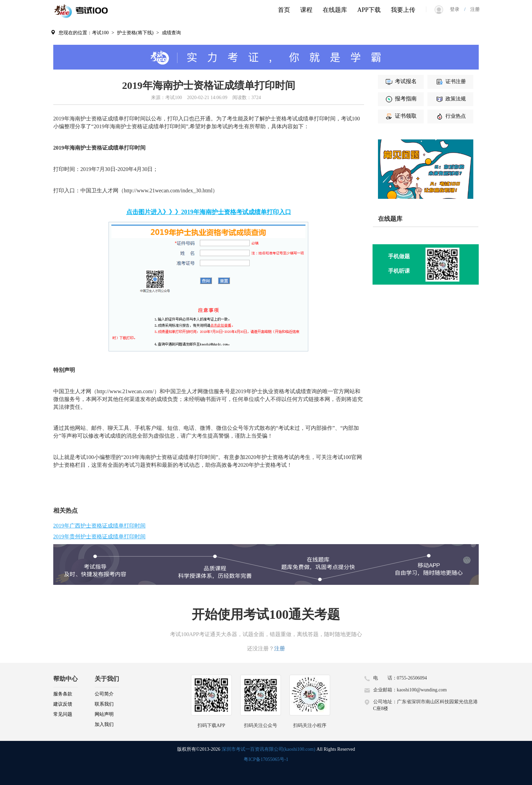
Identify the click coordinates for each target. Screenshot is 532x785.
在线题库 (335, 10)
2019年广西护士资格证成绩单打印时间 (99, 526)
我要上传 (403, 10)
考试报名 (401, 81)
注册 (473, 9)
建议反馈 (63, 704)
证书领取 (401, 116)
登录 (457, 9)
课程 (306, 10)
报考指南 (401, 99)
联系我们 (104, 704)
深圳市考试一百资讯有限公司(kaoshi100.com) (268, 749)
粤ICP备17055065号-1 (266, 759)
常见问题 (63, 714)
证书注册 (451, 81)
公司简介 (104, 694)
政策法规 (451, 99)
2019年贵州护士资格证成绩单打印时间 (99, 537)
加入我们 (104, 724)
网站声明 (104, 714)
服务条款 (63, 694)
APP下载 (369, 10)
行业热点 (451, 116)
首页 (284, 10)
